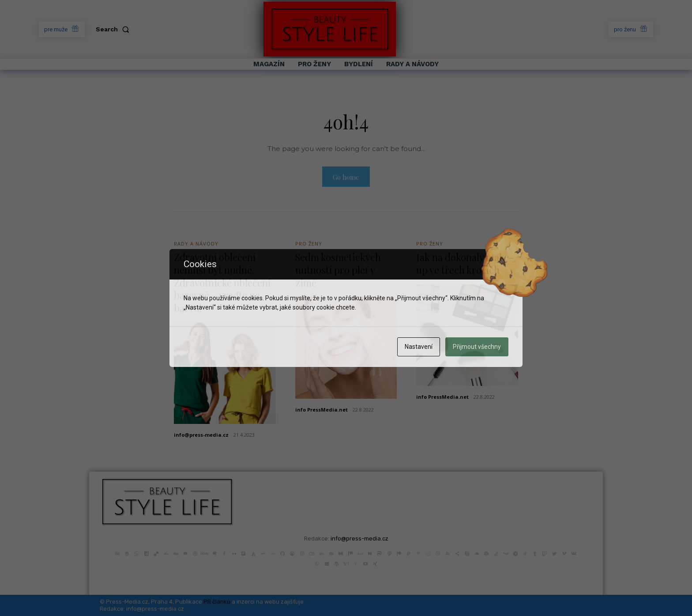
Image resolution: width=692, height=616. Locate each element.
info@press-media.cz (201, 435)
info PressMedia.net (322, 410)
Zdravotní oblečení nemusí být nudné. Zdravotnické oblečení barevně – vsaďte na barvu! (222, 282)
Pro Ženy (309, 244)
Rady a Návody (196, 244)
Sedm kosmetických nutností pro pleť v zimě (338, 270)
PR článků (217, 602)
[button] (114, 29)
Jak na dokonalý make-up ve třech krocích (465, 263)
